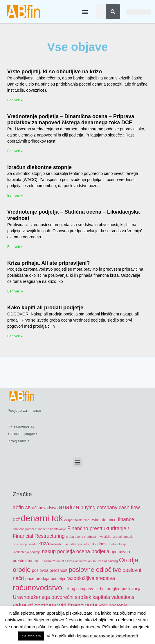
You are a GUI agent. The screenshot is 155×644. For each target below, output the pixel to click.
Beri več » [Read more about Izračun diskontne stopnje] (15, 196)
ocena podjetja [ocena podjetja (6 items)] (93, 551)
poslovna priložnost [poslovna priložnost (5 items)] (50, 570)
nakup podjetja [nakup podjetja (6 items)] (58, 551)
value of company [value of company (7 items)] (35, 605)
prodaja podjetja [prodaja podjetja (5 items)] (51, 579)
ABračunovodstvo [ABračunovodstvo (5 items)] (41, 508)
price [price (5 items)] (30, 579)
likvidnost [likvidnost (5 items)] (99, 544)
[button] (85, 12)
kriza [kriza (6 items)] (44, 544)
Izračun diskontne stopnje (39, 167)
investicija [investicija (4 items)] (104, 537)
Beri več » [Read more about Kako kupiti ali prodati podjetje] (15, 336)
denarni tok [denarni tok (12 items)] (42, 518)
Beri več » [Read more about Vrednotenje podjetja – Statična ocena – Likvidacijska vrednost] (15, 247)
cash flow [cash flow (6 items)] (129, 508)
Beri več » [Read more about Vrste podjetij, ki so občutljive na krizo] (15, 100)
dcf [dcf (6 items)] (16, 519)
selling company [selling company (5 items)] (78, 589)
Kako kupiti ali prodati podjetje (45, 308)
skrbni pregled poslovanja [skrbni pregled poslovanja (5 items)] (118, 589)
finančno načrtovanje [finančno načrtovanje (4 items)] (52, 529)
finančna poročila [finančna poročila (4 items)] (25, 529)
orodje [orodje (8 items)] (22, 570)
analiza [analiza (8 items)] (69, 507)
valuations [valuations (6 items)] (123, 597)
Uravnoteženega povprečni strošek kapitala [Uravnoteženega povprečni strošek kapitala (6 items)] (61, 597)
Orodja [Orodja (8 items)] (129, 560)
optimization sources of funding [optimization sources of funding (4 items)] (97, 561)
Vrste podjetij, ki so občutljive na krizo (55, 72)
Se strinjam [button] (31, 636)
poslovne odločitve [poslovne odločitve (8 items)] (95, 570)
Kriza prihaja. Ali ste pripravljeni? (48, 263)
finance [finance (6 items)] (126, 519)
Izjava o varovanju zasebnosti (108, 636)
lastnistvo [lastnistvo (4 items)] (57, 544)
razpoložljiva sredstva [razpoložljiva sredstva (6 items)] (91, 578)
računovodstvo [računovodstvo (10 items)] (37, 588)
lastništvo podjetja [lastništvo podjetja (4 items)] (77, 544)
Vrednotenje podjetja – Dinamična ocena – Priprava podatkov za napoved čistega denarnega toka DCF (71, 120)
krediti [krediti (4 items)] (33, 544)
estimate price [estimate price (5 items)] (103, 520)
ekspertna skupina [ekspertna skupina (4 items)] (77, 520)
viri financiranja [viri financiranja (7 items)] (78, 605)
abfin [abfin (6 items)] (18, 508)
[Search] (113, 12)
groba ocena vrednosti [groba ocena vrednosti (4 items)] (81, 537)
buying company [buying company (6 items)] (99, 508)
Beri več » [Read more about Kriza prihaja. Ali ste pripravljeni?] (15, 291)
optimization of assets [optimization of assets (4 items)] (59, 561)
